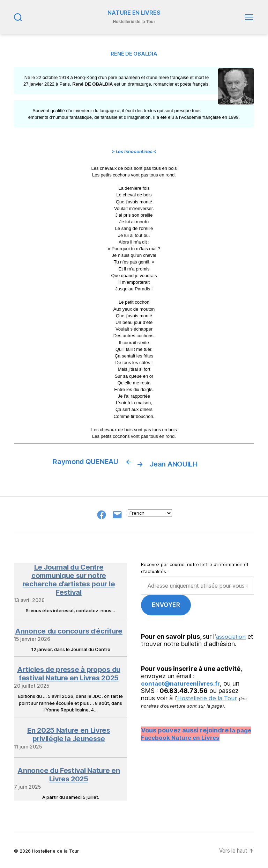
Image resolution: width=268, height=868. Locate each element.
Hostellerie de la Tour (208, 696)
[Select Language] (150, 511)
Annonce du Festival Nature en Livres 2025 (69, 773)
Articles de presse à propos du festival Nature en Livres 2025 (69, 672)
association (233, 634)
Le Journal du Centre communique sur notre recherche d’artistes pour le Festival (69, 578)
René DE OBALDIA (92, 84)
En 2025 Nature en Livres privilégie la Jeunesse (69, 732)
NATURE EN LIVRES (134, 13)
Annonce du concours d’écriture (69, 629)
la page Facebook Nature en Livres (197, 732)
